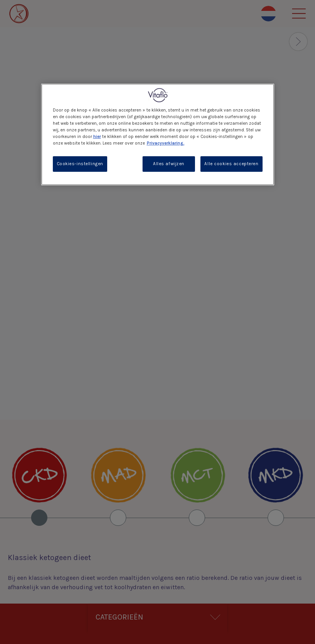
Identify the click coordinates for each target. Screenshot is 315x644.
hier (97, 137)
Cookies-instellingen (80, 164)
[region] (158, 134)
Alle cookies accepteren (231, 164)
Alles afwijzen (169, 164)
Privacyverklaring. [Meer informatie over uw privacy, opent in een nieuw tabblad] (166, 143)
